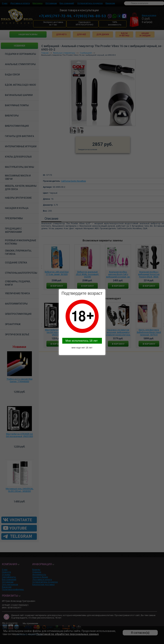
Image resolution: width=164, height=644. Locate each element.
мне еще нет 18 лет (82, 348)
